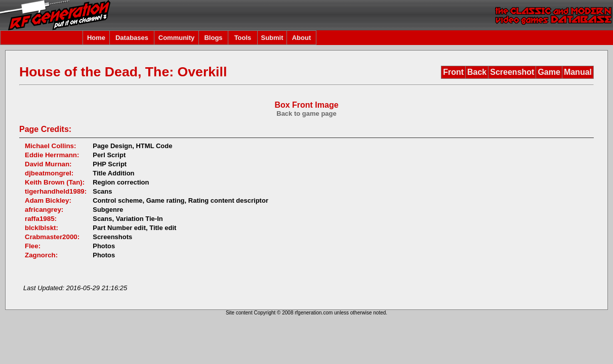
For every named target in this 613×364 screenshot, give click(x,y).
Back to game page (306, 113)
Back (477, 72)
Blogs (213, 38)
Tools (243, 38)
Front (453, 72)
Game (549, 72)
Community (177, 38)
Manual (578, 72)
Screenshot (512, 72)
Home (96, 38)
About (302, 38)
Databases (132, 38)
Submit (272, 38)
